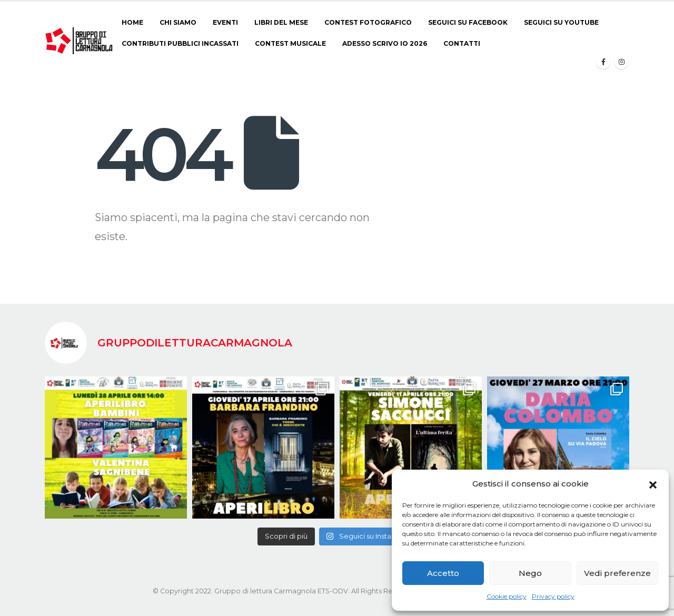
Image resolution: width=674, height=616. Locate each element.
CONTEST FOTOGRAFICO (368, 22)
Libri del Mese (281, 22)
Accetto (443, 573)
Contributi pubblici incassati (180, 43)
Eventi (225, 22)
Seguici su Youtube (561, 22)
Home (132, 22)
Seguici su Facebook (468, 22)
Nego (530, 573)
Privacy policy (553, 596)
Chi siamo (178, 22)
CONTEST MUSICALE (290, 43)
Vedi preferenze (617, 573)
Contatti (462, 43)
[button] (653, 484)
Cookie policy (507, 596)
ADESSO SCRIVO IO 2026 (385, 43)
